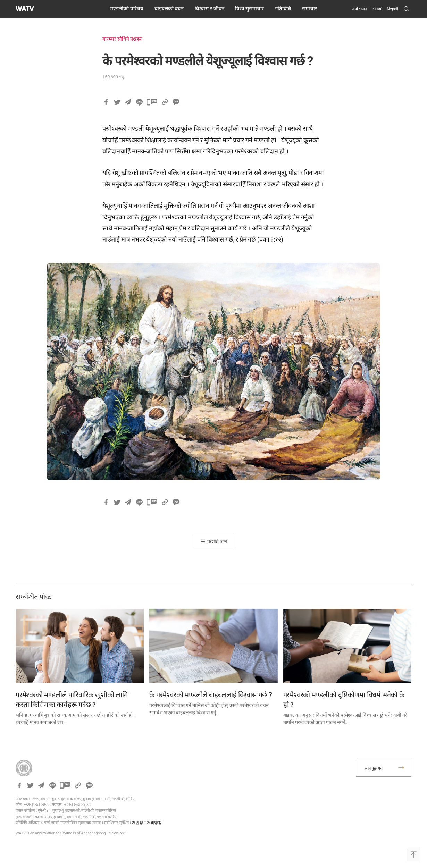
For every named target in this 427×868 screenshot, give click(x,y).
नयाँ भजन (359, 9)
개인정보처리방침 (147, 823)
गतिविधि (283, 9)
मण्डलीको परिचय (127, 9)
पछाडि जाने (217, 541)
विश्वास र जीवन (209, 9)
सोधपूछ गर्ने (374, 768)
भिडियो (377, 9)
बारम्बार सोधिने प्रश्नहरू (122, 39)
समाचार (309, 9)
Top (413, 854)
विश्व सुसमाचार (249, 9)
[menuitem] (392, 9)
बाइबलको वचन (169, 9)
